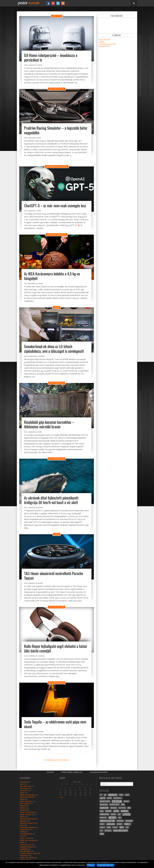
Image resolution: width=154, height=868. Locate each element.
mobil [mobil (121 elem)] (112, 818)
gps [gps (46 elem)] (123, 805)
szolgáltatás (24, 849)
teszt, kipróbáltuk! (25, 851)
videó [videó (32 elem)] (109, 827)
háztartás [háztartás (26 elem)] (122, 808)
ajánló (22, 784)
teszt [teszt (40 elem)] (102, 827)
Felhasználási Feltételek (99, 772)
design (22, 793)
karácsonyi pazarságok (27, 819)
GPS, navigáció (25, 804)
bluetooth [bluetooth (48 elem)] (105, 801)
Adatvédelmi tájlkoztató (105, 865)
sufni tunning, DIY (26, 845)
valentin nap (24, 860)
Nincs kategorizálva (26, 834)
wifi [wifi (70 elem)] (122, 827)
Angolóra (102, 42)
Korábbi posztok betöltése (57, 760)
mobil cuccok (24, 830)
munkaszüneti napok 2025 (107, 44)
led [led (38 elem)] (119, 814)
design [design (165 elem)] (117, 801)
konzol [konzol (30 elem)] (113, 814)
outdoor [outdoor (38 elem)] (129, 821)
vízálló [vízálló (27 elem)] (115, 827)
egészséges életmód (26, 797)
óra (21, 836)
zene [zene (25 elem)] (127, 827)
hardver (22, 808)
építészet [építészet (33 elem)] (108, 831)
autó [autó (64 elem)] (103, 798)
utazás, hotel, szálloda (27, 858)
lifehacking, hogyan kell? (28, 823)
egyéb (22, 799)
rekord (22, 843)
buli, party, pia (24, 788)
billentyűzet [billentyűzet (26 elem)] (118, 798)
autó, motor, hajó (25, 786)
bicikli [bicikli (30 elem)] (109, 798)
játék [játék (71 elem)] (116, 811)
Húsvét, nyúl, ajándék (27, 812)
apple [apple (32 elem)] (121, 795)
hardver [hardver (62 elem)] (104, 808)
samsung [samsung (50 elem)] (111, 824)
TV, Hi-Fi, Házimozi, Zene (28, 853)
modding (23, 832)
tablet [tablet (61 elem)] (127, 824)
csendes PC (24, 791)
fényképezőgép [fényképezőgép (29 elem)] (114, 805)
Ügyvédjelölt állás (104, 46)
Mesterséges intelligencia (28, 827)
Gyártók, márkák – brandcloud (72, 772)
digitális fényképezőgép (27, 795)
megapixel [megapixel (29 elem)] (103, 818)
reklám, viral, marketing (27, 840)
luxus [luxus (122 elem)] (126, 814)
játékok (22, 817)
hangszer (23, 806)
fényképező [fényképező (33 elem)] (104, 805)
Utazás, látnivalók (104, 40)
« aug (61, 797)
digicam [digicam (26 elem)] (126, 801)
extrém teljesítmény (26, 801)
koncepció (23, 821)
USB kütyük (24, 856)
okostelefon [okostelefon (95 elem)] (107, 821)
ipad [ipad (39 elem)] (102, 811)
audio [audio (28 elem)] (127, 795)
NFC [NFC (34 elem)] (120, 818)
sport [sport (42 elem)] (119, 824)
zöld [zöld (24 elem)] (101, 831)
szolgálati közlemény (27, 847)
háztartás (23, 810)
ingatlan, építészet (26, 814)
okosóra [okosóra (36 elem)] (120, 821)
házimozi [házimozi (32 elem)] (114, 808)
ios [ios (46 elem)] (129, 808)
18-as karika (24, 782)
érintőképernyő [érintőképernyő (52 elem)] (121, 831)
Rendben (91, 865)
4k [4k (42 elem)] (105, 795)
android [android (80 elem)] (113, 795)
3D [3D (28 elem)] (101, 795)
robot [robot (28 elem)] (102, 824)
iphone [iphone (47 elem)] (108, 811)
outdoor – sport (25, 838)
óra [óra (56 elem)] (102, 834)
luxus (22, 825)
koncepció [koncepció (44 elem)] (104, 814)
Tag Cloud (50, 772)
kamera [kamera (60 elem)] (125, 811)
